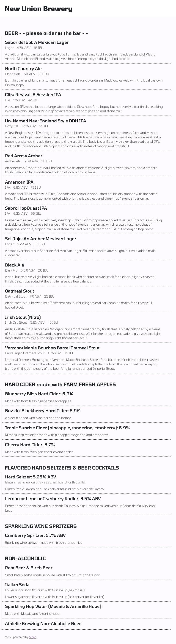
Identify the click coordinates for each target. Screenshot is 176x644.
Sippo (33, 637)
